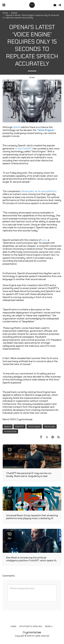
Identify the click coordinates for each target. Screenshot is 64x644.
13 (10, 451)
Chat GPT (20, 426)
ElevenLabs (50, 426)
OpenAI (8, 426)
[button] (4, 5)
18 (10, 535)
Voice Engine (34, 426)
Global (14, 13)
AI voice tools (10, 431)
